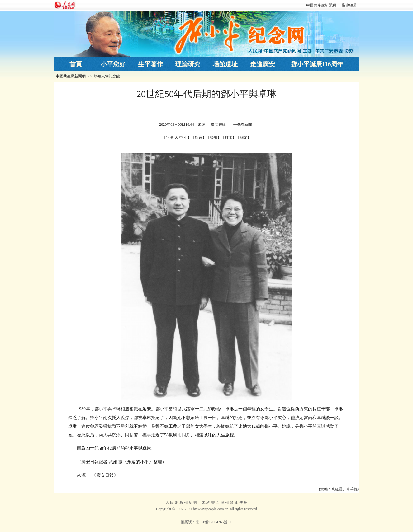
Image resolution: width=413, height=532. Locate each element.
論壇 (214, 138)
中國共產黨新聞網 (321, 5)
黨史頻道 (349, 5)
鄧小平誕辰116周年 (317, 64)
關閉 (244, 138)
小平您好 (113, 64)
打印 (229, 138)
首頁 (76, 64)
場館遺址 (225, 64)
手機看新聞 (243, 124)
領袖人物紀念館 (107, 76)
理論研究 (188, 64)
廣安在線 (218, 124)
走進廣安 (263, 64)
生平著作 (150, 64)
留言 (199, 138)
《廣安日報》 (105, 475)
